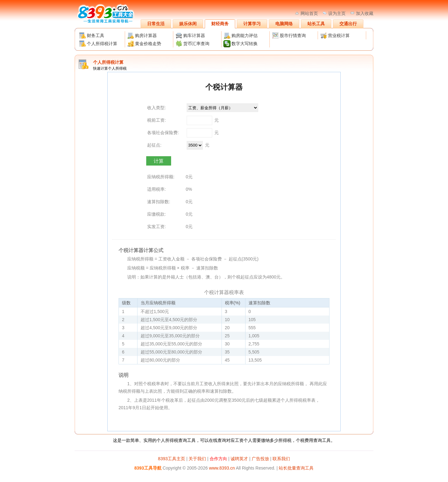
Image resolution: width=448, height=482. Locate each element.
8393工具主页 (172, 459)
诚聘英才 (239, 459)
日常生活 (156, 24)
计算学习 (252, 24)
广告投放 (260, 459)
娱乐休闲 (188, 24)
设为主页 (337, 13)
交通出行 (348, 24)
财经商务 (220, 24)
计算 (159, 161)
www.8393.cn (222, 468)
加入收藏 (365, 13)
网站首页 (309, 13)
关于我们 (197, 459)
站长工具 (316, 24)
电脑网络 (284, 24)
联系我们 (281, 459)
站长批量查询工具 (296, 468)
